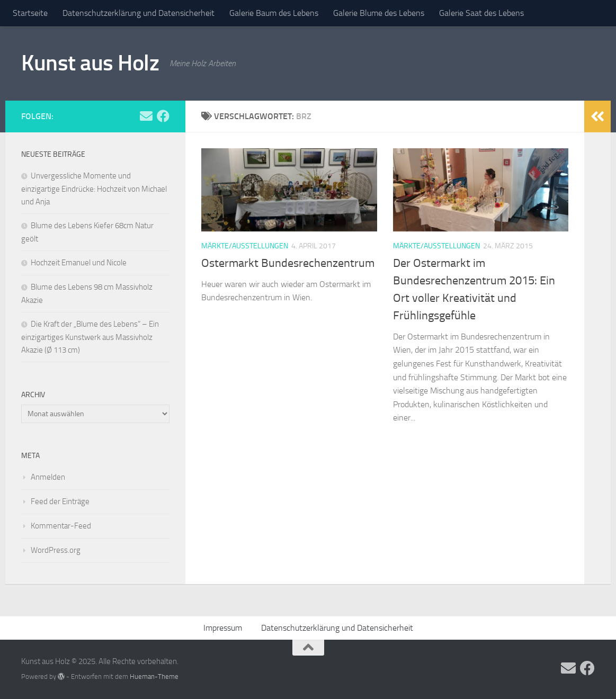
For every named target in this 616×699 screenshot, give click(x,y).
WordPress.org (56, 550)
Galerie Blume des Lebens (379, 13)
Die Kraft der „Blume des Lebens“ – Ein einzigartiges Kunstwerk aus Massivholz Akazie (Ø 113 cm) (90, 337)
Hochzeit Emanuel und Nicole (79, 263)
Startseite (30, 13)
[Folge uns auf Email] (146, 116)
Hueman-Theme (154, 676)
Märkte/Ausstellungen (245, 246)
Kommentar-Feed (61, 526)
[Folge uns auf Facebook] (163, 116)
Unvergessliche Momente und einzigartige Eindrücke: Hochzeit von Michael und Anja (94, 189)
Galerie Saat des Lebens (481, 13)
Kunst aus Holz (90, 63)
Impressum (223, 628)
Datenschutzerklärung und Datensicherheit (139, 13)
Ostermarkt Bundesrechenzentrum (288, 263)
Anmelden (48, 477)
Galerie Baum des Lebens (274, 13)
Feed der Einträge (60, 501)
